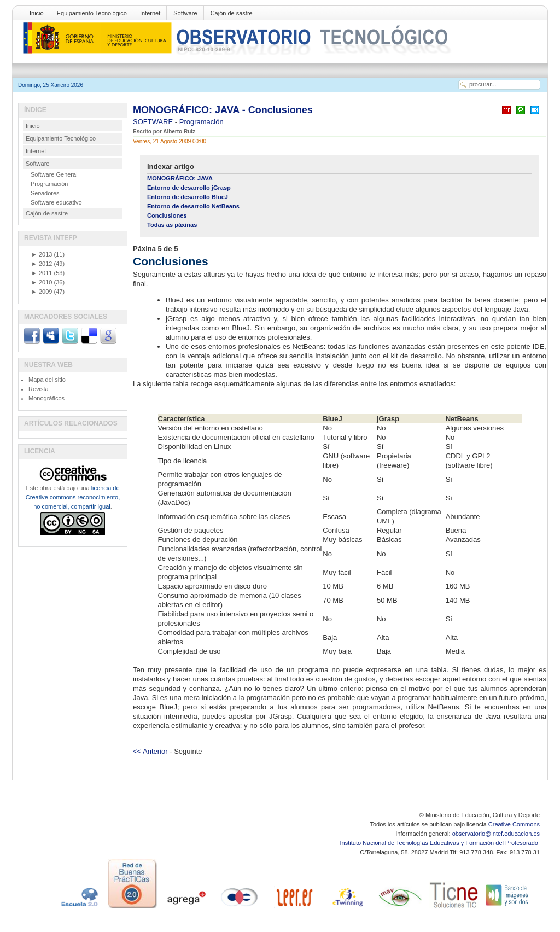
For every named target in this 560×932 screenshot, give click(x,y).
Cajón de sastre (232, 13)
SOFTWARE (154, 122)
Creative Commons (514, 824)
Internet (150, 13)
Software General (54, 174)
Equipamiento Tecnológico (92, 13)
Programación (202, 122)
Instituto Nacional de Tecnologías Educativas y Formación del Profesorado (440, 843)
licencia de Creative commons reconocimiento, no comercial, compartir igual (73, 497)
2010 (42, 282)
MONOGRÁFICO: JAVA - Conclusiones (223, 110)
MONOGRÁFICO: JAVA (180, 178)
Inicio (37, 13)
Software (185, 13)
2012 (42, 264)
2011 (42, 273)
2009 (42, 292)
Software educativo (56, 202)
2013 (42, 254)
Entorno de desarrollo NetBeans (193, 206)
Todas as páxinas (172, 225)
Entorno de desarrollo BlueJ (188, 197)
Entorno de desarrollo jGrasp (189, 188)
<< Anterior (150, 751)
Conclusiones (167, 215)
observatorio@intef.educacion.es (496, 834)
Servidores (45, 193)
